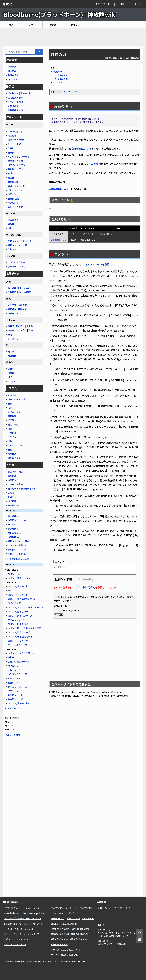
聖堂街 (95, 164)
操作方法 (12, 67)
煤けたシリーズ (15, 666)
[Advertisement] (73, 37)
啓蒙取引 (12, 373)
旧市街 (11, 152)
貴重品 (29, 326)
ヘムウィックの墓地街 (19, 157)
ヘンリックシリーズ (17, 674)
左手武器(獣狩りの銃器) (19, 292)
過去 (10, 403)
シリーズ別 (13, 313)
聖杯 (31, 330)
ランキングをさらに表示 (17, 559)
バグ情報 (12, 501)
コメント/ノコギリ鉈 (18, 595)
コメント (58, 82)
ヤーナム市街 (14, 144)
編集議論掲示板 (15, 110)
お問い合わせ (104, 908)
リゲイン (12, 437)
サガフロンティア (31, 934)
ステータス (13, 408)
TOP (11, 25)
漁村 (10, 228)
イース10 (8, 929)
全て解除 (59, 615)
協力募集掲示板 (15, 97)
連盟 (10, 449)
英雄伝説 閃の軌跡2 (60, 929)
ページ (137, 4)
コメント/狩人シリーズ (19, 632)
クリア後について (16, 266)
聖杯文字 (12, 249)
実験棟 (11, 224)
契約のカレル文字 (16, 445)
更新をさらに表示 (14, 708)
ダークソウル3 (73, 918)
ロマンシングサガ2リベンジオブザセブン (22, 918)
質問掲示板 (26, 93)
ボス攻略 (12, 356)
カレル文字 (21, 330)
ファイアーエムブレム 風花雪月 (65, 955)
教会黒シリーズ (15, 699)
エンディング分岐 (16, 262)
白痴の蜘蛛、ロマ (81, 148)
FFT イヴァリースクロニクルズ (25, 908)
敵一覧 (11, 352)
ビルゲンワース (71, 91)
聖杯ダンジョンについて (20, 241)
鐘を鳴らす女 (14, 458)
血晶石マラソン (15, 480)
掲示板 (53, 25)
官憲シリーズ (14, 678)
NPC (10, 377)
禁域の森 (12, 173)
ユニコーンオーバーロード (35, 924)
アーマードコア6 (59, 913)
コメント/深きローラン (19, 578)
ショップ (12, 369)
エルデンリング (87, 908)
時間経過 (12, 454)
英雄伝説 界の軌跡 (59, 944)
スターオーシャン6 (12, 934)
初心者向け (13, 71)
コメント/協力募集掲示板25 (21, 599)
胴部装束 (22, 305)
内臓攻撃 (12, 416)
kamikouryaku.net (23, 962)
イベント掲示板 (15, 102)
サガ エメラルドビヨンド (15, 944)
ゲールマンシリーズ (17, 687)
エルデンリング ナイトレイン (64, 908)
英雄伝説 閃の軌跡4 (60, 934)
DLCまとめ (13, 79)
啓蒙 (10, 429)
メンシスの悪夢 (15, 207)
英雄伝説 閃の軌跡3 (80, 929)
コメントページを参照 (97, 264)
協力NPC (12, 381)
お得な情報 (13, 75)
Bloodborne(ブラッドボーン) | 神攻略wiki (60, 14)
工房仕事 (12, 433)
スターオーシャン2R (24, 929)
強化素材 (20, 326)
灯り (10, 441)
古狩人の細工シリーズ (18, 662)
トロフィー (74, 25)
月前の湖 (58, 71)
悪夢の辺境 (13, 182)
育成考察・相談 (15, 472)
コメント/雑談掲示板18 (19, 586)
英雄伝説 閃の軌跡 (69, 924)
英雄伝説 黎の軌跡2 (79, 939)
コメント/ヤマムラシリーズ (21, 653)
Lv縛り (11, 493)
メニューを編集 (13, 735)
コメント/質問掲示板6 (18, 703)
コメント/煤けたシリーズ (20, 616)
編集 (122, 4)
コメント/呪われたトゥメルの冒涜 (24, 628)
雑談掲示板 (13, 93)
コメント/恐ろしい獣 (18, 612)
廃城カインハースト (17, 186)
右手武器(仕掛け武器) (18, 288)
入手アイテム (63, 75)
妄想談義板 (13, 106)
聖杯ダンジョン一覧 (17, 245)
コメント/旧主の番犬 (18, 624)
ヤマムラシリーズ (16, 620)
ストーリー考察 (15, 484)
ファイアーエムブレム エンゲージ (66, 950)
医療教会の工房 (15, 161)
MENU (32, 25)
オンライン (13, 395)
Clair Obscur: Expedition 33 (34, 913)
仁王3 (6, 908)
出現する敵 (63, 79)
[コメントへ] (140, 940)
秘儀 (10, 335)
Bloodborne (88, 918)
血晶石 (11, 330)
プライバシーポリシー (123, 908)
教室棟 (11, 178)
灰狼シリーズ (14, 670)
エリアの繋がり (15, 131)
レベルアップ (14, 412)
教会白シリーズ (15, 695)
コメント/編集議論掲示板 (20, 637)
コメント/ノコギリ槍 (18, 641)
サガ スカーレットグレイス (16, 939)
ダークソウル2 (58, 918)
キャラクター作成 (16, 399)
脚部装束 (22, 309)
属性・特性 (13, 424)
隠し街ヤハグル (15, 169)
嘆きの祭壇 (13, 203)
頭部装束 (12, 305)
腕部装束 (12, 309)
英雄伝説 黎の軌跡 (59, 939)
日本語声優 (13, 505)
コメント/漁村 (15, 574)
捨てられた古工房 (16, 165)
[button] (105, 4)
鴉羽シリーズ (14, 683)
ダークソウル (75, 913)
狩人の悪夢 (13, 220)
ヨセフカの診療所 (16, 140)
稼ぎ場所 (12, 476)
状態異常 (12, 420)
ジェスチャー (14, 339)
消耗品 (11, 326)
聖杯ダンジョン (17, 554)
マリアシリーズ (15, 691)
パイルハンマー (15, 603)
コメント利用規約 (85, 587)
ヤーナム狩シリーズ (17, 645)
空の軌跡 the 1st (11, 913)
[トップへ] (140, 932)
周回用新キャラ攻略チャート (22, 488)
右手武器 (13, 516)
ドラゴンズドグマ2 (12, 924)
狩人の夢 (12, 136)
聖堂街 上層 (13, 198)
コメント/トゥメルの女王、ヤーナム (25, 607)
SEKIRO (55, 924)
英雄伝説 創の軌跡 (80, 934)
